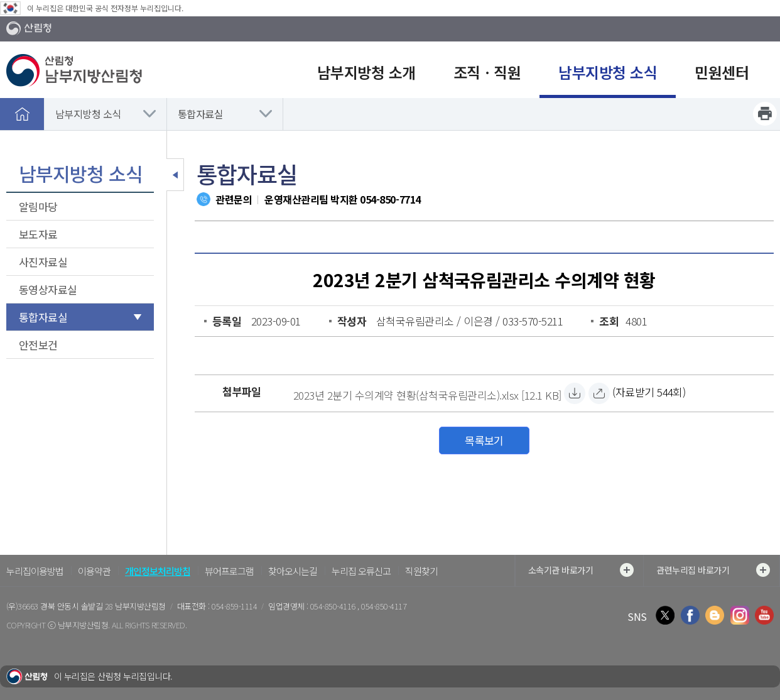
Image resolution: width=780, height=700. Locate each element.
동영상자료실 (48, 289)
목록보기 (484, 440)
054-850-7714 (390, 199)
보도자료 (38, 234)
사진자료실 (43, 262)
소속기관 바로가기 (581, 570)
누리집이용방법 (35, 571)
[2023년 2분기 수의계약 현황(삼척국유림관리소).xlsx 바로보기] (599, 393)
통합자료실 (200, 114)
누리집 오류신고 (361, 571)
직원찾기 (421, 571)
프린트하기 (765, 114)
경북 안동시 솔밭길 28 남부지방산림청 (103, 606)
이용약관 (94, 571)
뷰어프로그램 (229, 571)
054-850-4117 (384, 606)
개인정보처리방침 (158, 571)
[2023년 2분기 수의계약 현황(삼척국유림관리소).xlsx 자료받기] (427, 393)
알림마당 (38, 206)
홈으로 (22, 114)
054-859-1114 (234, 606)
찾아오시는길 (293, 571)
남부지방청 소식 (88, 114)
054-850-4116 (334, 606)
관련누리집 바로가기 (713, 570)
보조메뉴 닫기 (175, 175)
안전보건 (38, 345)
